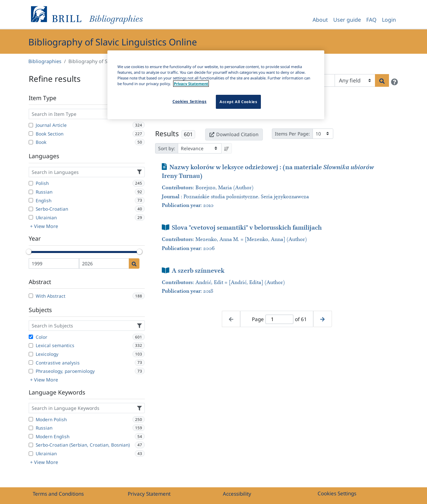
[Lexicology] (31, 354)
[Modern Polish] (31, 419)
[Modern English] (31, 436)
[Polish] (31, 183)
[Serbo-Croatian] (31, 209)
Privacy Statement (149, 494)
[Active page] (279, 319)
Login (389, 20)
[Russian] (31, 192)
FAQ (371, 20)
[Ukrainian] (31, 217)
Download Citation (234, 134)
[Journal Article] (31, 125)
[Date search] (134, 264)
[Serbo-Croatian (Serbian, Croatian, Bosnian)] (31, 445)
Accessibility (237, 494)
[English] (31, 200)
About (320, 20)
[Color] (31, 337)
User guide (347, 20)
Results (167, 134)
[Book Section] (31, 134)
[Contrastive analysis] (31, 362)
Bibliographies (45, 61)
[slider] (29, 252)
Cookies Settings (337, 493)
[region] (216, 85)
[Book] (31, 142)
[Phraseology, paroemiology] (31, 371)
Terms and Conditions (58, 494)
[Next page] (322, 319)
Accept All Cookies (238, 102)
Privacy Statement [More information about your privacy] (191, 84)
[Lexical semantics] (31, 345)
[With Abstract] (31, 296)
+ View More (44, 226)
